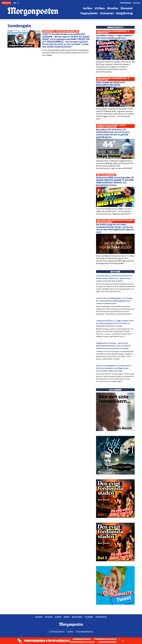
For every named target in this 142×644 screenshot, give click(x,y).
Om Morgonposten (57, 631)
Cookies (70, 631)
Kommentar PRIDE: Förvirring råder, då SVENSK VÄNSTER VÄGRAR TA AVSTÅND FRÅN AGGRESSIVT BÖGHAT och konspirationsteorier (115, 181)
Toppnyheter (101, 617)
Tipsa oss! (6, 3)
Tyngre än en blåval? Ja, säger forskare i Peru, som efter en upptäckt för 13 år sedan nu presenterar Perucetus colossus (115, 323)
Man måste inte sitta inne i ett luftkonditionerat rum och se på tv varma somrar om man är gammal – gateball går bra (113, 133)
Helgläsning (77, 617)
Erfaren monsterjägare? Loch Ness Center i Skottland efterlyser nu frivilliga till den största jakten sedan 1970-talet (114, 368)
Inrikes (67, 617)
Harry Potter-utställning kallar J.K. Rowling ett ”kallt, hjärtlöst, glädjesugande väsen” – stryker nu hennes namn (114, 301)
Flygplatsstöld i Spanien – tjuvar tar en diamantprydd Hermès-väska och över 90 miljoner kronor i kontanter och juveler (113, 346)
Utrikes (58, 617)
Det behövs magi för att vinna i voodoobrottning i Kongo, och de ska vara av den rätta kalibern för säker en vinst (115, 228)
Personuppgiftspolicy (84, 631)
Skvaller (49, 617)
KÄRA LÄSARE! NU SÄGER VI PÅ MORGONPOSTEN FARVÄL (110, 84)
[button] (16, 3)
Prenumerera (126, 3)
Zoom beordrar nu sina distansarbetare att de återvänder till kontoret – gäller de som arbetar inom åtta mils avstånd (114, 278)
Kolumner (89, 617)
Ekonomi (39, 617)
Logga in (136, 3)
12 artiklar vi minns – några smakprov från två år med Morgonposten (114, 37)
